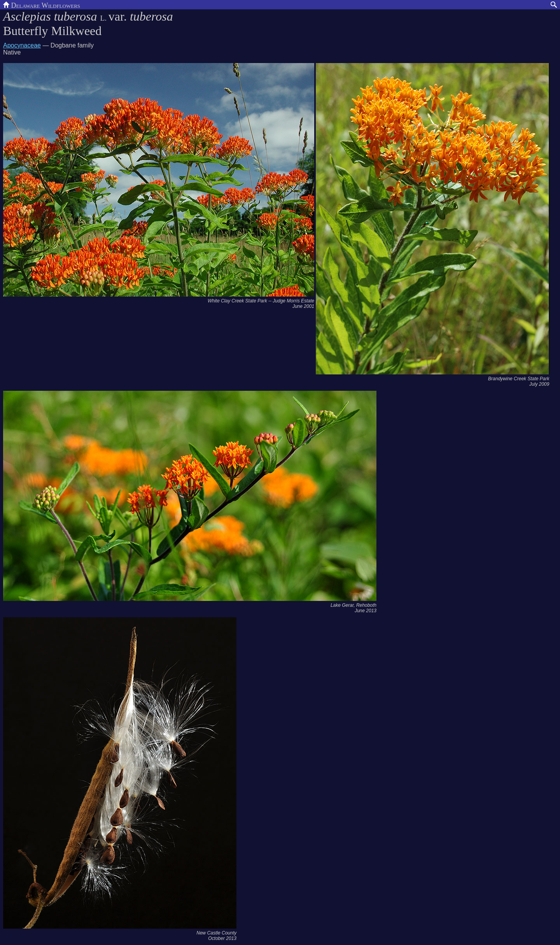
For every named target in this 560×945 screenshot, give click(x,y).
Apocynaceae (22, 45)
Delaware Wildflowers (42, 5)
